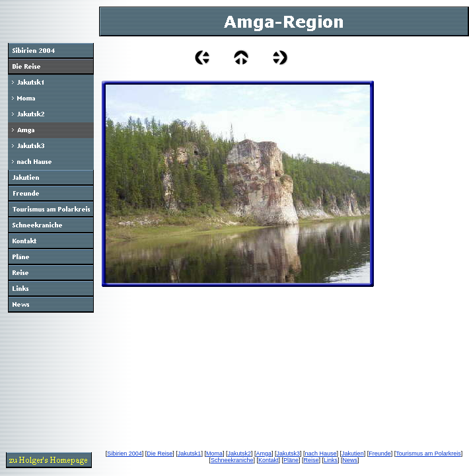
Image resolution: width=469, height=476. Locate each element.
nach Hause (321, 454)
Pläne (291, 460)
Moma (214, 454)
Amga (264, 454)
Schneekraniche (232, 460)
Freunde (380, 454)
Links (331, 460)
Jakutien (353, 454)
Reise (311, 460)
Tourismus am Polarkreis (428, 454)
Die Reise (160, 454)
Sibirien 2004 (125, 454)
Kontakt (269, 460)
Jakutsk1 (190, 454)
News (350, 460)
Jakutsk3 (289, 454)
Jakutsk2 (239, 454)
